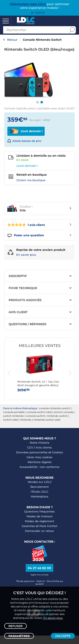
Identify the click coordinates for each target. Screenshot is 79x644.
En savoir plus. (53, 618)
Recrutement (39, 487)
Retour (12, 40)
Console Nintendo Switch (42, 40)
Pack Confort (48, 526)
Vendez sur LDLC (40, 482)
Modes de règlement (39, 521)
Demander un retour (40, 531)
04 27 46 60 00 (39, 568)
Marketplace (40, 496)
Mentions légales (40, 462)
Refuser (15, 626)
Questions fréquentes (39, 511)
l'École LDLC (39, 492)
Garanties (28, 526)
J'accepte (63, 636)
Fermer (40, 13)
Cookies (58, 452)
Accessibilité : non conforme (39, 467)
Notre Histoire (39, 443)
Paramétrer (19, 636)
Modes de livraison (40, 516)
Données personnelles (32, 452)
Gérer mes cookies (39, 457)
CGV (30, 447)
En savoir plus (26, 255)
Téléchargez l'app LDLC (28, 4)
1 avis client (26, 225)
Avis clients (44, 447)
